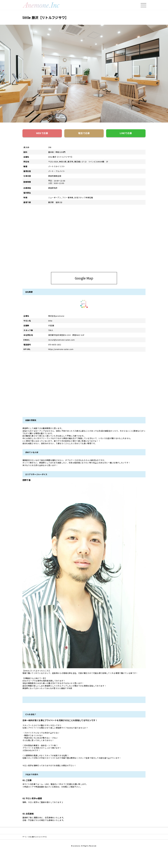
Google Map (95, 278)
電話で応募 (84, 133)
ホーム (25, 837)
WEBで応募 (42, 133)
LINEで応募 (126, 133)
